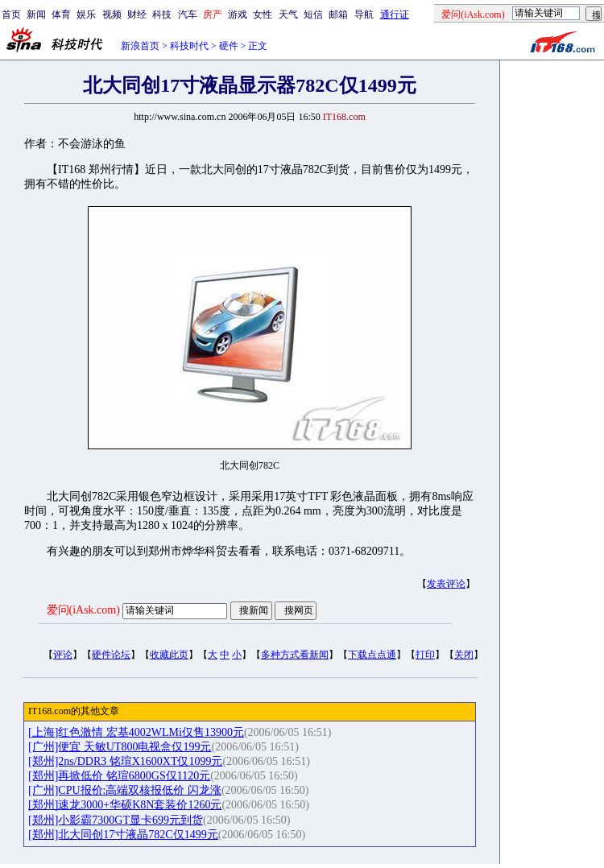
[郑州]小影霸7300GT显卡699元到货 (116, 820)
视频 (112, 14)
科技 (162, 14)
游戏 (238, 14)
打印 (425, 655)
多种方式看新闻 (295, 655)
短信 (313, 14)
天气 (288, 14)
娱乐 (86, 14)
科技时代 (189, 46)
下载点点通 (372, 655)
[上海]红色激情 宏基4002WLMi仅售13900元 (136, 732)
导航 (364, 14)
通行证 (395, 14)
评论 (63, 655)
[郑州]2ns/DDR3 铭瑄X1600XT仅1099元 (126, 761)
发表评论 (446, 584)
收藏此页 (169, 655)
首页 (11, 14)
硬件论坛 (111, 655)
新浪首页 (140, 46)
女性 (263, 14)
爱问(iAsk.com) (83, 610)
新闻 (36, 14)
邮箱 (338, 14)
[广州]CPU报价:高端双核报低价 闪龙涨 (125, 790)
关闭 (464, 655)
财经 (137, 14)
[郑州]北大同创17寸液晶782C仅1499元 (123, 835)
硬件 (229, 46)
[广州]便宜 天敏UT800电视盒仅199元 (120, 747)
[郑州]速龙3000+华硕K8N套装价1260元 (125, 805)
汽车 (188, 14)
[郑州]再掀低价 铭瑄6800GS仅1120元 (119, 776)
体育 (61, 14)
